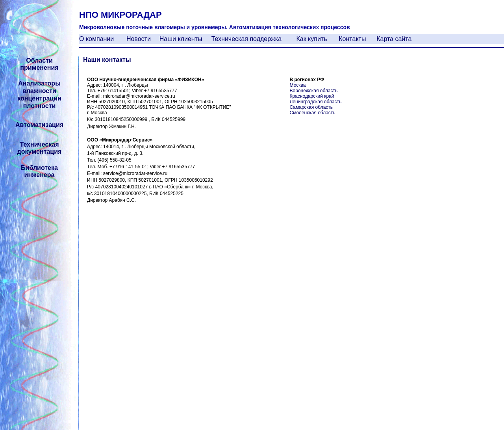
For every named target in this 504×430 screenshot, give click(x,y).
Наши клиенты (181, 39)
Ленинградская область (316, 102)
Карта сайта (394, 39)
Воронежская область (314, 91)
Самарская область (311, 107)
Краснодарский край (312, 96)
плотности (40, 106)
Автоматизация (39, 125)
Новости (139, 39)
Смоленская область (313, 113)
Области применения (39, 64)
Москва (298, 85)
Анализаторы (39, 83)
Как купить (311, 39)
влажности (39, 91)
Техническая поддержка (246, 39)
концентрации (39, 98)
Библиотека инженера (39, 171)
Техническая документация (40, 148)
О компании (96, 39)
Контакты (352, 39)
